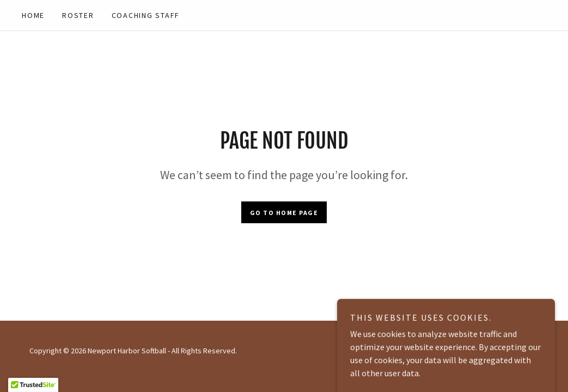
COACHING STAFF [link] (146, 15)
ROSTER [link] (78, 15)
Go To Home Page (284, 213)
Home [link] (33, 15)
